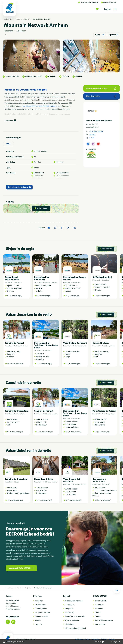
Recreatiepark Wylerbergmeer (12, 278)
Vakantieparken (41, 609)
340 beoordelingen (16, 500)
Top (117, 590)
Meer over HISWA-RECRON (21, 568)
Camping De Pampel (14, 343)
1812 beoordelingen (104, 500)
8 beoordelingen (74, 296)
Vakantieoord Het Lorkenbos (72, 480)
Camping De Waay (101, 343)
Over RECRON (101, 601)
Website (92, 135)
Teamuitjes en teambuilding (75, 617)
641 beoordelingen (75, 500)
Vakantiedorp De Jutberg (75, 343)
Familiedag (69, 613)
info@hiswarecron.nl (13, 609)
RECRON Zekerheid (109, 2)
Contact (98, 617)
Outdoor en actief (42, 617)
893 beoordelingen (16, 432)
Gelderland (18, 282)
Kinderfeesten (70, 624)
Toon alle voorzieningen (19, 187)
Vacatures (99, 609)
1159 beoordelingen (17, 364)
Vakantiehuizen (41, 605)
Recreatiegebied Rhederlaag (42, 278)
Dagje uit (111, 9)
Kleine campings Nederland (75, 628)
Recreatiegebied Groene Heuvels (74, 278)
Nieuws (98, 613)
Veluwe (54, 282)
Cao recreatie (100, 624)
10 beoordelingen (16, 296)
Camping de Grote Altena (17, 411)
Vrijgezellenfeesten (72, 620)
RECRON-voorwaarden (104, 620)
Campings (39, 601)
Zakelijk (38, 620)
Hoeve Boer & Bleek (43, 479)
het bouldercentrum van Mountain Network (40, 106)
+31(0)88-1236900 (96, 131)
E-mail (92, 138)
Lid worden (99, 605)
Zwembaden (70, 605)
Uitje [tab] (8, 144)
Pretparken (69, 609)
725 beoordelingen (45, 364)
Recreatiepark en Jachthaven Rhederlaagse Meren (46, 345)
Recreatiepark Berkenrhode (99, 480)
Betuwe (113, 346)
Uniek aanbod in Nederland (88, 2)
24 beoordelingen (45, 296)
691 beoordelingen (104, 364)
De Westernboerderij (102, 277)
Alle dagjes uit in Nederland (41, 19)
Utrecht (17, 482)
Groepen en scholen (43, 613)
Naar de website (101, 96)
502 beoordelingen (104, 296)
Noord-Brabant (19, 414)
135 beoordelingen (45, 500)
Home (18, 19)
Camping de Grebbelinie (16, 479)
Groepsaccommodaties (74, 601)
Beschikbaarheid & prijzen (101, 88)
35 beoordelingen (74, 364)
